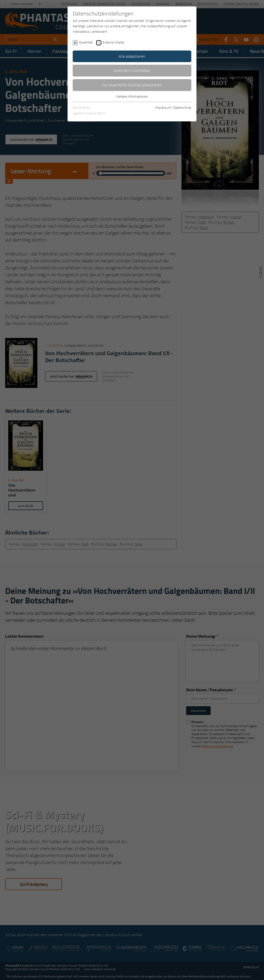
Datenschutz (182, 107)
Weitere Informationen (132, 96)
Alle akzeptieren (132, 56)
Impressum (163, 107)
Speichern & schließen (132, 70)
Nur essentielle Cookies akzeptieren (132, 85)
